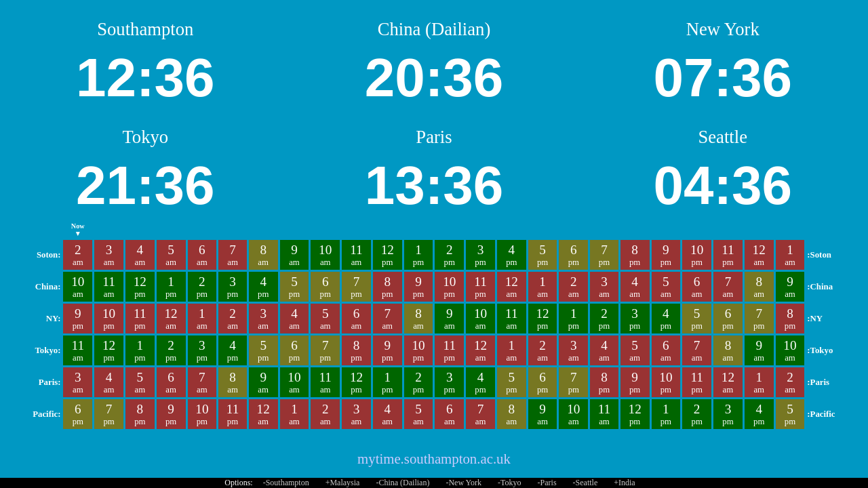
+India (624, 483)
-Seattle (586, 483)
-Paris (547, 483)
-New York (463, 483)
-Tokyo (510, 483)
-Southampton (286, 483)
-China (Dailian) (402, 483)
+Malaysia (343, 483)
